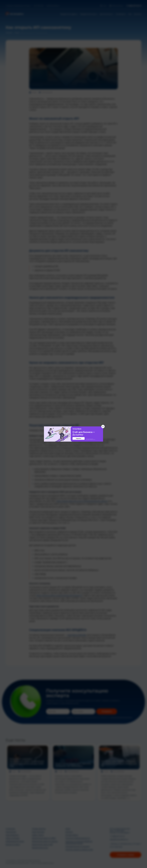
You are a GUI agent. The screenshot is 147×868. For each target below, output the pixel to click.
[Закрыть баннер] (103, 427)
